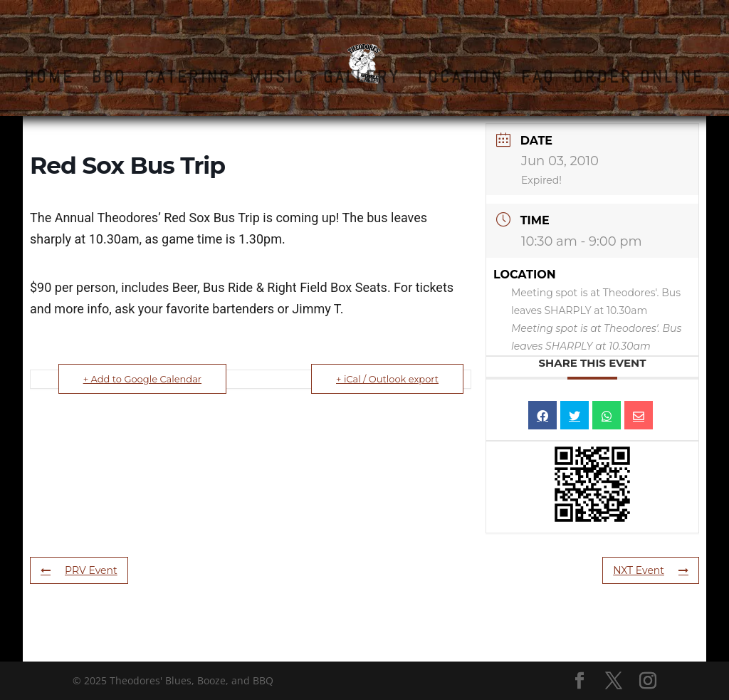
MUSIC (277, 80)
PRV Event (79, 570)
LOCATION (461, 80)
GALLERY (362, 80)
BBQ (109, 80)
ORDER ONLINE (639, 80)
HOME (49, 80)
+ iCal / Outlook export (387, 379)
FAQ (538, 80)
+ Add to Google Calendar (142, 379)
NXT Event (651, 570)
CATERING (188, 80)
